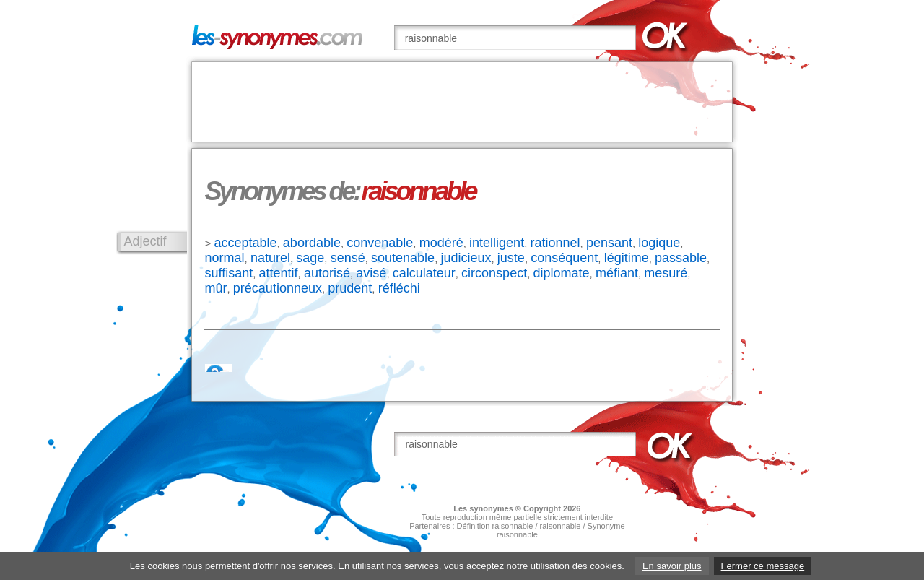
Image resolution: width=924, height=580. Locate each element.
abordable (312, 243)
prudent (350, 288)
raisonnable (561, 526)
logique (659, 243)
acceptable (245, 243)
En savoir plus (672, 566)
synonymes (491, 508)
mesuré (666, 273)
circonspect (494, 273)
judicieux (466, 258)
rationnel (555, 243)
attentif (279, 273)
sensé (348, 258)
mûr (216, 288)
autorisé (327, 273)
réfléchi (399, 288)
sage (310, 258)
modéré (441, 243)
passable (681, 258)
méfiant (617, 273)
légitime (627, 258)
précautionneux (278, 288)
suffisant (229, 273)
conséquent (564, 258)
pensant (609, 243)
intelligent (497, 243)
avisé (371, 273)
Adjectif (145, 241)
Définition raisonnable (495, 526)
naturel (270, 258)
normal (225, 258)
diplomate (562, 273)
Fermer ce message (763, 566)
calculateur (424, 273)
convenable (380, 243)
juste (511, 258)
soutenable (403, 258)
